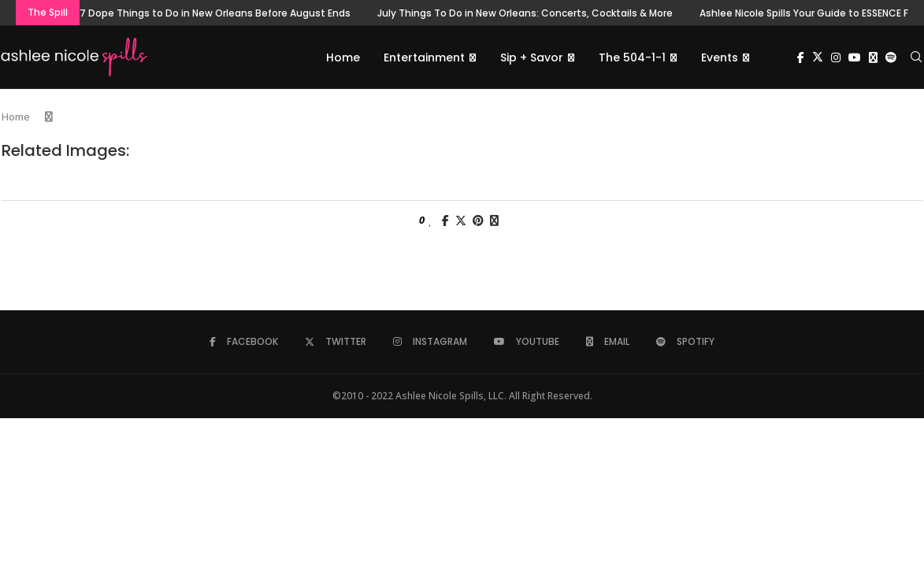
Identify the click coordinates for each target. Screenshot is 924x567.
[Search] (916, 57)
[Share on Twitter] (461, 221)
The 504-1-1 (632, 57)
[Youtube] (855, 57)
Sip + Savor (532, 57)
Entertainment (424, 57)
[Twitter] (818, 57)
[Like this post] (430, 221)
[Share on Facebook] (445, 221)
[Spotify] (891, 57)
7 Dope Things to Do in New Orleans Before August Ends (215, 13)
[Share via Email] (494, 221)
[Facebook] (801, 57)
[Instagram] (836, 57)
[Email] (873, 57)
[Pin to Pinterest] (478, 221)
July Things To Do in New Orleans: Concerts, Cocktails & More (525, 13)
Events (720, 57)
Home (343, 57)
